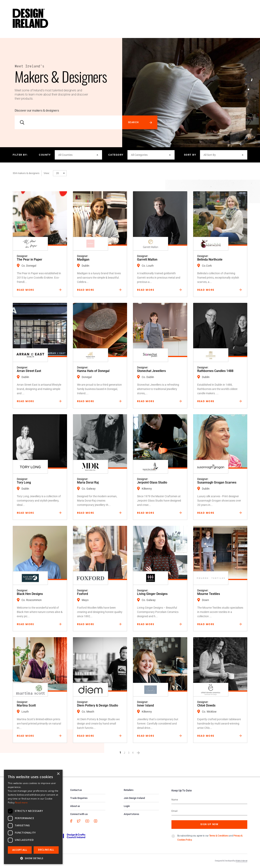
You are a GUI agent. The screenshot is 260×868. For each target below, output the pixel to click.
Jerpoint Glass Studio (152, 482)
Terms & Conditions (219, 836)
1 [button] (248, 89)
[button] (78, 155)
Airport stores (131, 814)
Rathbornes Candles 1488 (215, 371)
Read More (25, 290)
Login (127, 806)
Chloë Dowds (206, 705)
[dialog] (33, 817)
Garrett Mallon (147, 259)
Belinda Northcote (210, 259)
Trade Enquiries (79, 798)
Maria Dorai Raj (88, 482)
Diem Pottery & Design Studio (98, 705)
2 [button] (248, 94)
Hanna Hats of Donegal (93, 371)
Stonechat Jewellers (151, 371)
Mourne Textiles (209, 594)
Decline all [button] (46, 850)
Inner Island (145, 705)
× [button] (58, 774)
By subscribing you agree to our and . (210, 838)
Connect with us (79, 814)
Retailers (129, 790)
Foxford (82, 594)
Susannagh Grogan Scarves (217, 482)
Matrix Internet (242, 861)
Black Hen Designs (30, 594)
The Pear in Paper (30, 259)
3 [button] (248, 98)
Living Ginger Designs (152, 594)
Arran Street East (29, 371)
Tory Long (24, 482)
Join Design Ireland (134, 798)
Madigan (83, 259)
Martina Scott (26, 705)
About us (75, 806)
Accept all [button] (20, 850)
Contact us (76, 790)
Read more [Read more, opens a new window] (21, 803)
